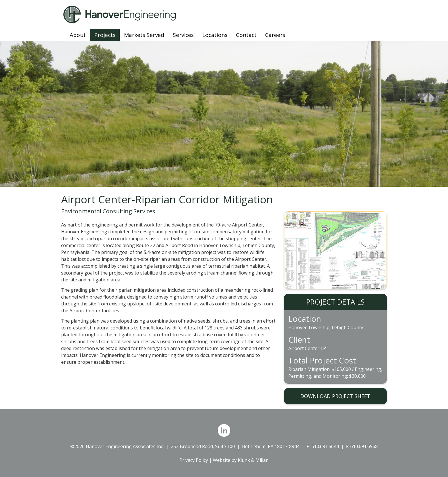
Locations (215, 35)
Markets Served (144, 35)
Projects (105, 35)
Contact (246, 35)
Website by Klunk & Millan (241, 460)
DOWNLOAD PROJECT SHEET (335, 396)
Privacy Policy (194, 460)
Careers (275, 35)
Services (183, 35)
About (78, 35)
